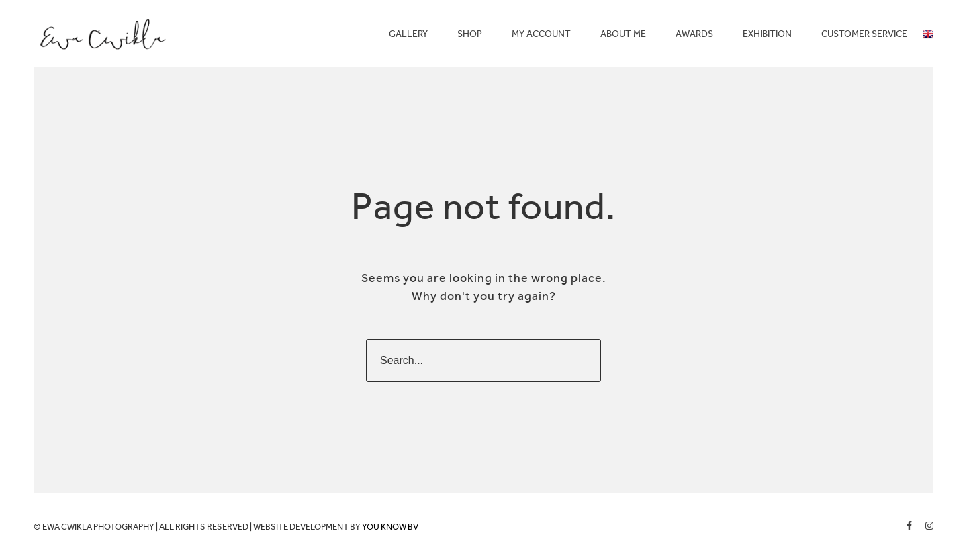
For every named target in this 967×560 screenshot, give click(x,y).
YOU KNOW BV (390, 527)
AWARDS (694, 34)
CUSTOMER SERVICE (864, 34)
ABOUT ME (623, 34)
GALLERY (408, 34)
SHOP (470, 34)
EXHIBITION (767, 34)
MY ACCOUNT (541, 34)
